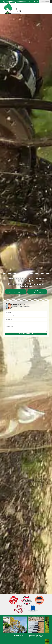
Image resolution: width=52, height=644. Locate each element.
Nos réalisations (16, 292)
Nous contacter (37, 292)
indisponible (8, 2)
